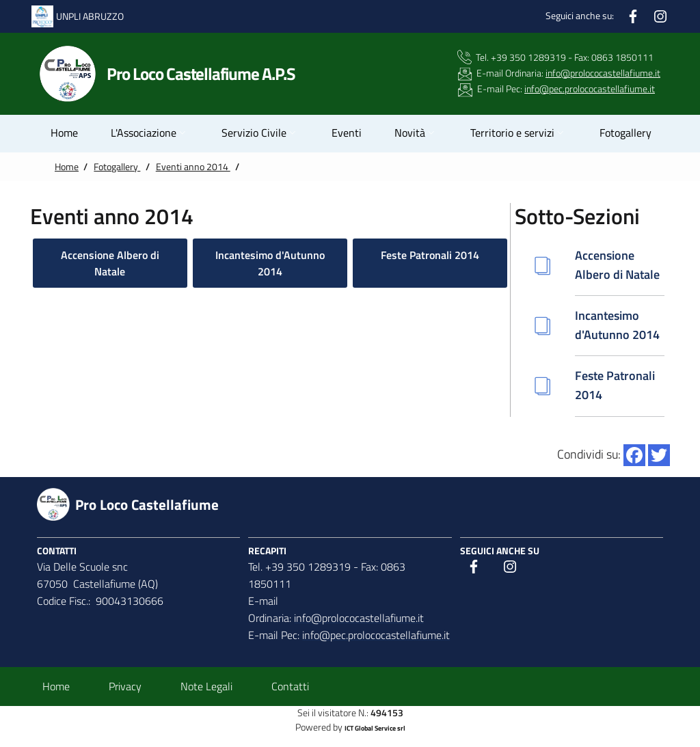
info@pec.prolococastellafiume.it (590, 89)
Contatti (290, 686)
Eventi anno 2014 (193, 167)
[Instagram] (660, 15)
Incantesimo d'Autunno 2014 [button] (270, 263)
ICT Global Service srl (375, 728)
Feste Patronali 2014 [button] (430, 255)
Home (67, 167)
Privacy (125, 686)
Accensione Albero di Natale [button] (110, 263)
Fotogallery (117, 167)
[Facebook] (633, 15)
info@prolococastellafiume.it (603, 73)
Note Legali (206, 686)
